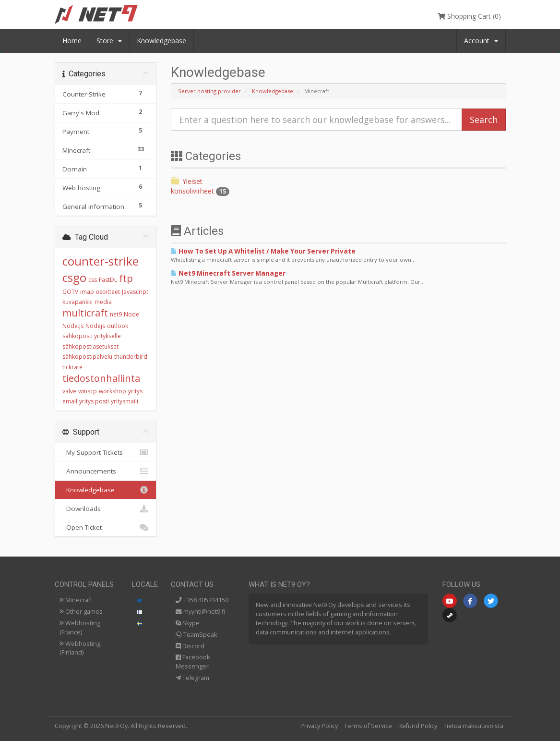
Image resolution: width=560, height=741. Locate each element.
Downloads (106, 509)
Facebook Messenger (193, 662)
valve (69, 391)
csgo (74, 277)
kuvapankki (77, 302)
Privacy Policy (319, 726)
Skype (188, 623)
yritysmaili (125, 401)
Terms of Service (368, 726)
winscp (88, 391)
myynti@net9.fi (200, 612)
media (103, 302)
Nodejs (95, 326)
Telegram (192, 678)
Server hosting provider (209, 91)
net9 (116, 314)
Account (481, 41)
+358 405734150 (202, 600)
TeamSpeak (196, 635)
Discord (190, 646)
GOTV (70, 292)
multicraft (85, 313)
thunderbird (131, 357)
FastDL (108, 280)
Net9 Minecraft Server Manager (228, 273)
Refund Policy (418, 726)
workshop (113, 391)
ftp (126, 278)
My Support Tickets (106, 452)
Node (131, 314)
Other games (81, 612)
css (93, 280)
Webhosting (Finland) (80, 648)
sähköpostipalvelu (87, 357)
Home (72, 41)
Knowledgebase (161, 41)
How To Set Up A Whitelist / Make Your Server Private (263, 251)
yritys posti (94, 401)
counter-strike (101, 261)
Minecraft (76, 600)
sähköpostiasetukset (90, 346)
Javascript (135, 292)
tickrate (72, 367)
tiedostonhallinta (101, 378)
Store (109, 41)
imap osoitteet (100, 292)
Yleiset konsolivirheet (200, 186)
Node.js (73, 326)
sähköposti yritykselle (92, 336)
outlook (118, 326)
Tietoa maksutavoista (473, 726)
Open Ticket (106, 527)
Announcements (106, 471)
